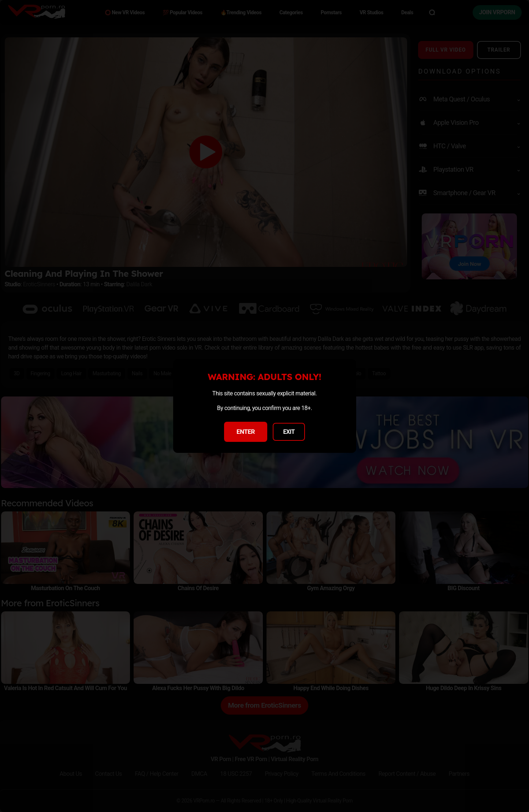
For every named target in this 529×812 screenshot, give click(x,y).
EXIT (289, 432)
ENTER (246, 432)
